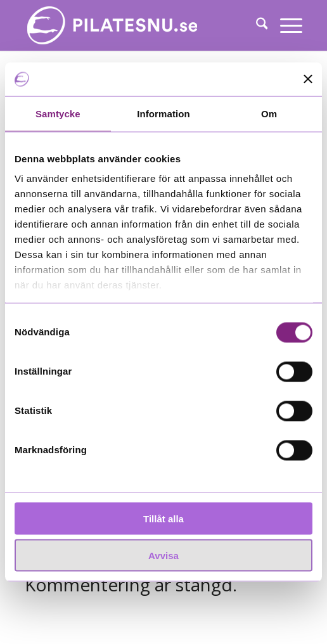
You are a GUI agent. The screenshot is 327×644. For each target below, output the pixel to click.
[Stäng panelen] (308, 79)
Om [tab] (269, 113)
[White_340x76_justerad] (136, 25)
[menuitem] (256, 25)
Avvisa (163, 556)
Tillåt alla (163, 518)
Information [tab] (163, 113)
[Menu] (285, 25)
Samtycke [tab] (58, 113)
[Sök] (256, 25)
